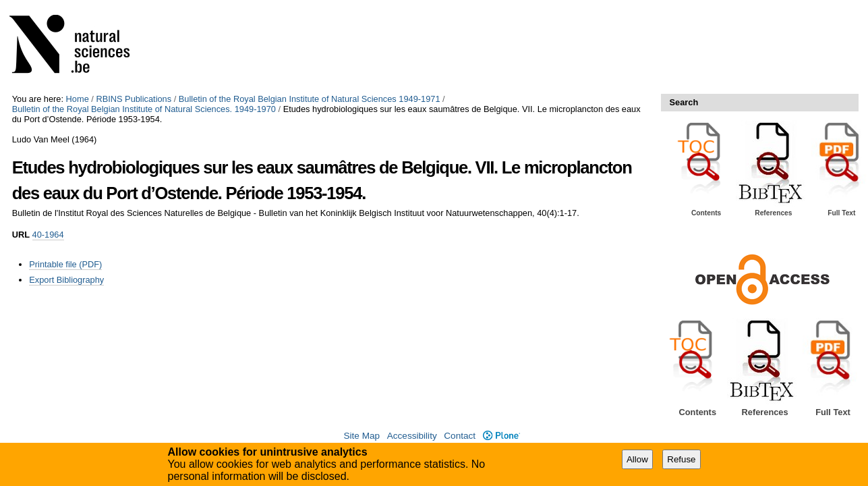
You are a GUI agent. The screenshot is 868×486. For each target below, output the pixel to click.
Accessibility (412, 436)
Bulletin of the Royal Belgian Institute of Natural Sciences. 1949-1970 (144, 109)
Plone (501, 436)
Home (78, 99)
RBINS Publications (134, 99)
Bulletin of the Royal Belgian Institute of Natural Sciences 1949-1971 (310, 99)
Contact (460, 436)
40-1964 (48, 235)
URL (21, 235)
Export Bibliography (66, 280)
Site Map (361, 436)
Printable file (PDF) (65, 264)
